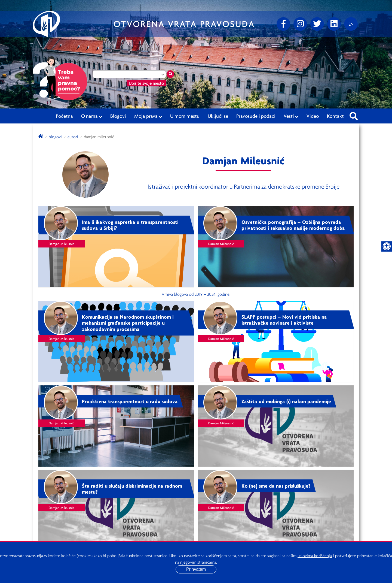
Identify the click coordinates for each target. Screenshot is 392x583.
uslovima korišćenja (315, 555)
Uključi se (218, 116)
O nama (92, 116)
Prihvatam (196, 569)
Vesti (291, 116)
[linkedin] (334, 24)
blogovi (55, 137)
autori (73, 137)
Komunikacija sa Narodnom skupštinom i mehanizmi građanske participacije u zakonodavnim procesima (128, 323)
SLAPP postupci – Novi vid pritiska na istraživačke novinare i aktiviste (284, 320)
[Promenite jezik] (351, 24)
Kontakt (335, 116)
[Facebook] (283, 24)
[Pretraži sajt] (354, 114)
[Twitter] (317, 24)
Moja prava (148, 116)
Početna (64, 116)
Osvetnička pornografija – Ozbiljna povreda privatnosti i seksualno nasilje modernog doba (293, 225)
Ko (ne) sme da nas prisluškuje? (276, 486)
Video (313, 116)
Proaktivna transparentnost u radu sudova (130, 401)
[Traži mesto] (170, 74)
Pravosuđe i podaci (256, 116)
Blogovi (118, 116)
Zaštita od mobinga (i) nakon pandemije (286, 401)
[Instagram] (300, 24)
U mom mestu (185, 116)
